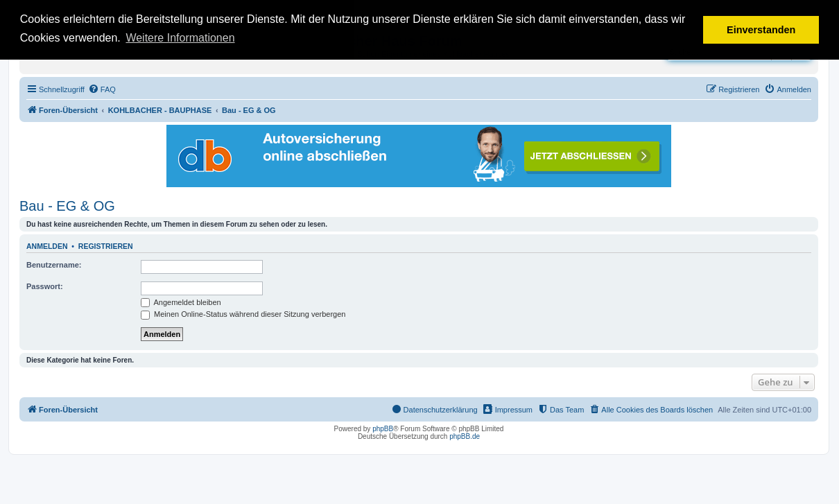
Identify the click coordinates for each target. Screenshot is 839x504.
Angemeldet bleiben (181, 302)
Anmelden (47, 246)
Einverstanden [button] (761, 30)
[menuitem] (102, 89)
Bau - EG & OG (67, 206)
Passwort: (45, 286)
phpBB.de (465, 436)
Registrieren (106, 246)
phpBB (383, 429)
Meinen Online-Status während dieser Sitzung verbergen (243, 314)
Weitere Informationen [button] (180, 38)
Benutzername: (54, 265)
